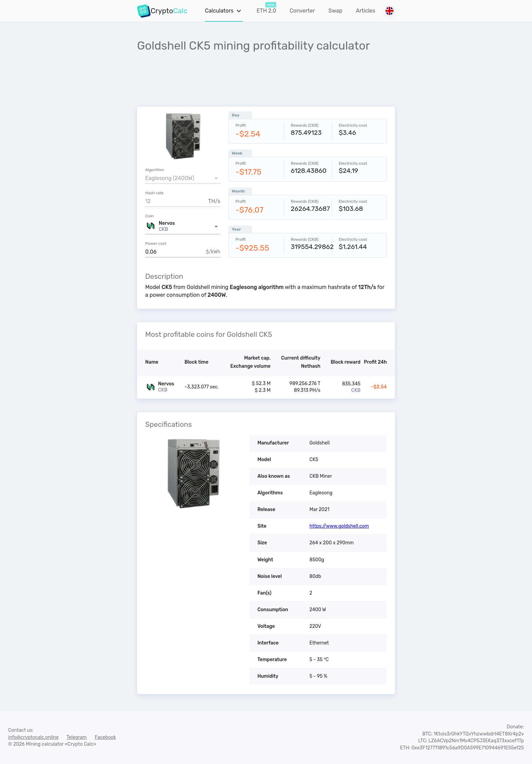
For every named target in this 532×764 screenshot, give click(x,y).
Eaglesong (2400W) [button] (170, 178)
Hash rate (154, 193)
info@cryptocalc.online (33, 737)
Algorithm (155, 170)
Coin (149, 216)
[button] (183, 227)
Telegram (77, 737)
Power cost (156, 243)
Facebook (105, 737)
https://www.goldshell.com (339, 526)
